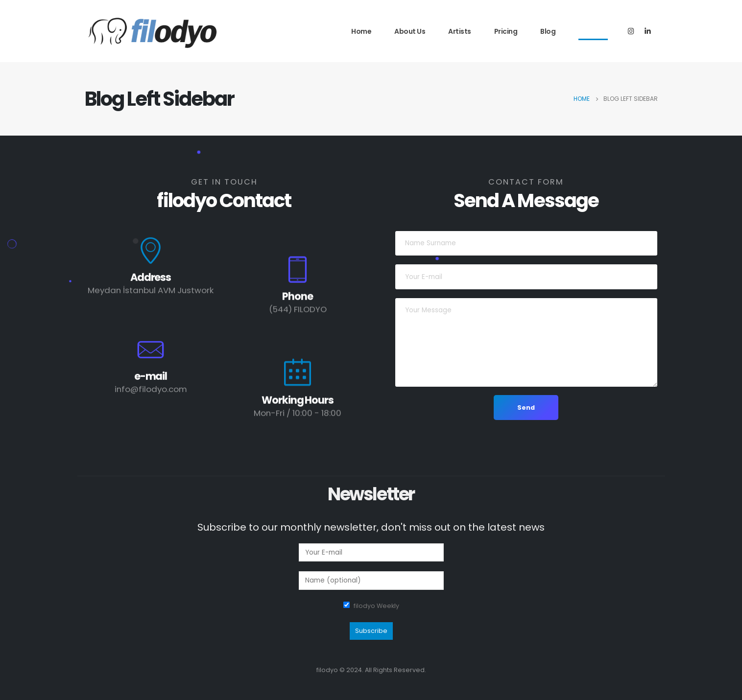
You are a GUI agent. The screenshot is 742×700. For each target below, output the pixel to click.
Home (361, 31)
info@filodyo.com (151, 391)
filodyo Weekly (376, 606)
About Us (410, 31)
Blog (548, 31)
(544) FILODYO (298, 311)
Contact (593, 31)
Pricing (506, 31)
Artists (460, 31)
